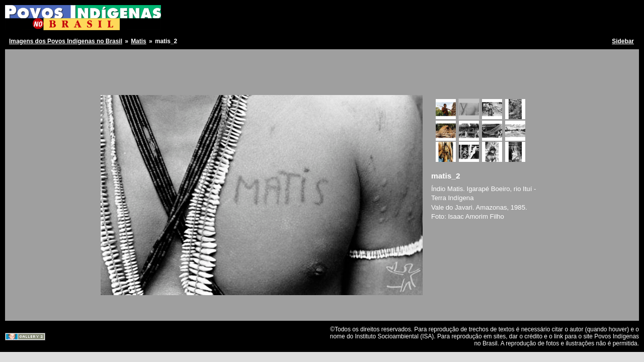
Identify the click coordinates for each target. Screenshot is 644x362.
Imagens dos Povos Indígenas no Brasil (66, 41)
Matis (138, 41)
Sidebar (623, 41)
